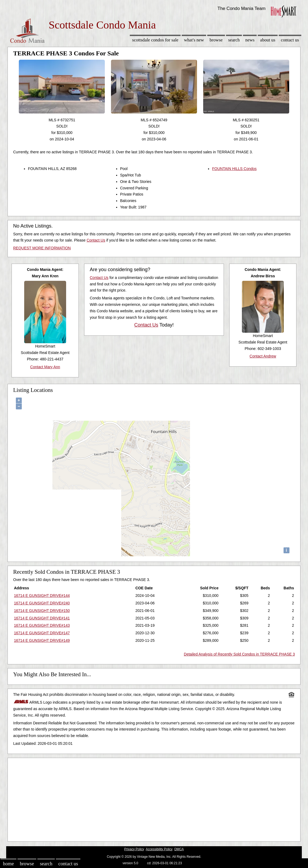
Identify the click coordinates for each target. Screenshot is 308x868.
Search (234, 40)
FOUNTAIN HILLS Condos (234, 169)
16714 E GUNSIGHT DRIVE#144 (42, 596)
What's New (194, 40)
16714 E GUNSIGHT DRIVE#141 (42, 618)
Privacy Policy (134, 849)
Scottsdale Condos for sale (155, 40)
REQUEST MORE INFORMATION (42, 248)
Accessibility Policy (159, 849)
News (250, 40)
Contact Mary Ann (45, 367)
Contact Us (290, 40)
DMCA (179, 849)
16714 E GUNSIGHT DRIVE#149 (42, 640)
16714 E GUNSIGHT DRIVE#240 (42, 603)
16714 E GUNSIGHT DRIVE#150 (42, 611)
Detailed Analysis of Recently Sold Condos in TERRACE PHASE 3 (239, 654)
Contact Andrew (263, 356)
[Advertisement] (154, 798)
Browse (216, 40)
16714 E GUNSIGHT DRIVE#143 (42, 625)
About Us (268, 40)
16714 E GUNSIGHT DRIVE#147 (42, 633)
